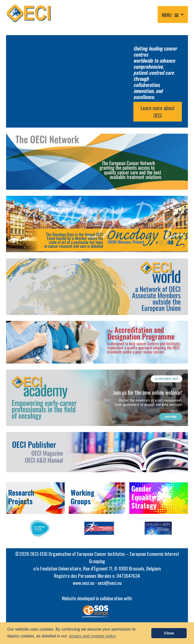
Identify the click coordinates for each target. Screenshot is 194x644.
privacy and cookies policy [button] (92, 636)
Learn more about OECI (158, 112)
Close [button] (169, 633)
